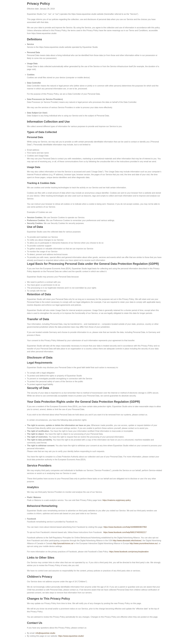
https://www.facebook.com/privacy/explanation (129, 552)
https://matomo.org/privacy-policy (117, 500)
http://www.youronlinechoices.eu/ (144, 543)
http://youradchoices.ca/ (63, 543)
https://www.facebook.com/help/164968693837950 (125, 527)
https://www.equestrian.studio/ (71, 636)
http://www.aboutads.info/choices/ (127, 541)
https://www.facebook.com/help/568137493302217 (125, 532)
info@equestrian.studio (45, 633)
